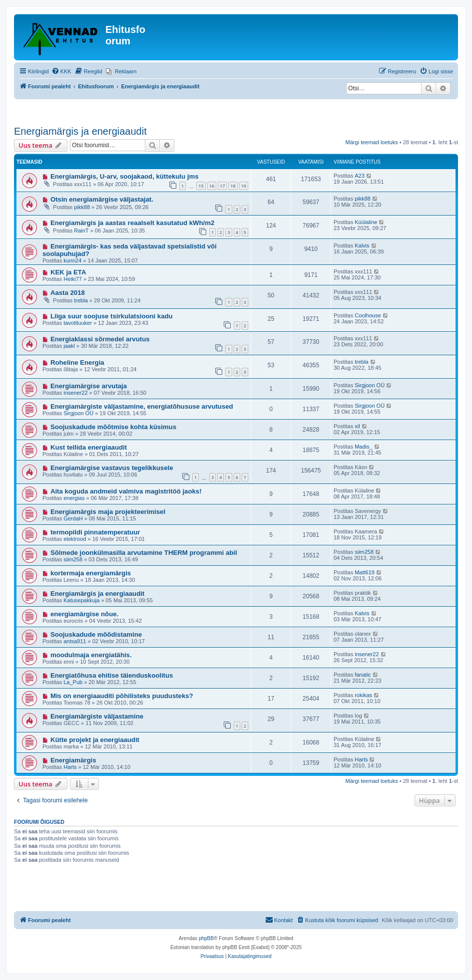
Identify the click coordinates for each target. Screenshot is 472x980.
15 (201, 186)
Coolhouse (368, 315)
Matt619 (365, 572)
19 (244, 186)
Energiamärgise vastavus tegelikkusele (112, 468)
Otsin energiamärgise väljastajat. (102, 199)
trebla (81, 300)
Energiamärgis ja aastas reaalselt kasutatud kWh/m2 (132, 223)
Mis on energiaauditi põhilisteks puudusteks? (122, 696)
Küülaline (366, 222)
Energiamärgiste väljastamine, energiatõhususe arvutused (142, 406)
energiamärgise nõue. (84, 614)
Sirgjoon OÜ (370, 385)
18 (233, 186)
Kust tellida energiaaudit (89, 447)
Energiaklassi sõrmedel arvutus (100, 339)
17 (222, 186)
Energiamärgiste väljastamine (97, 716)
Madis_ (363, 447)
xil (357, 426)
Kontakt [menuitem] (279, 920)
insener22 (75, 393)
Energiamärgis (73, 760)
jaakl (69, 346)
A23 (360, 176)
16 (212, 186)
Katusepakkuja (81, 600)
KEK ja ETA (68, 272)
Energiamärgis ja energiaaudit (80, 131)
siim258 (73, 559)
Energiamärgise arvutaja (89, 386)
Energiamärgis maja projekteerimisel (108, 512)
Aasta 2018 (68, 293)
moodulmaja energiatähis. (91, 655)
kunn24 (72, 260)
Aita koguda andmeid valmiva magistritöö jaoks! (126, 491)
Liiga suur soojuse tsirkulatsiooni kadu (112, 316)
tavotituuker (78, 323)
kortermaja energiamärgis (91, 573)
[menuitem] (61, 71)
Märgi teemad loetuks (372, 142)
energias (74, 498)
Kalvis (362, 245)
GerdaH (73, 518)
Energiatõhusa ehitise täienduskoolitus (112, 675)
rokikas (363, 695)
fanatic (363, 675)
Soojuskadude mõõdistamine (96, 634)
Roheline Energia (77, 363)
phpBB (206, 938)
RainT (81, 231)
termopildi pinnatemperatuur (95, 532)
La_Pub (73, 682)
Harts (70, 767)
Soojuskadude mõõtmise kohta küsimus (113, 427)
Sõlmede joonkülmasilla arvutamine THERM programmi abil (144, 553)
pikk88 (82, 207)
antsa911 (75, 641)
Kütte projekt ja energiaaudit (95, 740)
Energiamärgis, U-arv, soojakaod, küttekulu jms (125, 176)
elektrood (75, 539)
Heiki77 (73, 279)
